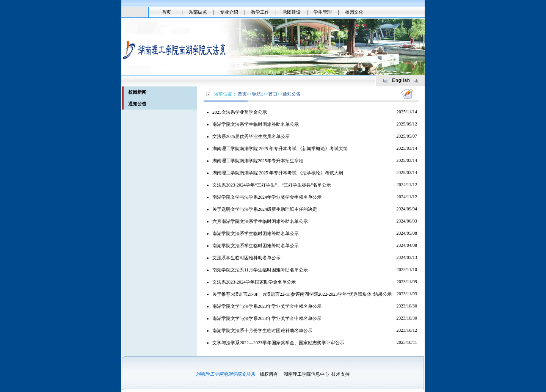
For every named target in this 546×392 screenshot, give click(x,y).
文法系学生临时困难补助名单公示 (246, 258)
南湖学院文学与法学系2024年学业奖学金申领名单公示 (267, 197)
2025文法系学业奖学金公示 (240, 112)
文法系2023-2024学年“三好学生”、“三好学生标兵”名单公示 (272, 185)
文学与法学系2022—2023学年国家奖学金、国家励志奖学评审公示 (278, 343)
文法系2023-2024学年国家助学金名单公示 (254, 282)
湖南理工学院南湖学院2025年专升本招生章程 (258, 161)
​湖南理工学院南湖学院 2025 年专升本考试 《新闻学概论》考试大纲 (280, 149)
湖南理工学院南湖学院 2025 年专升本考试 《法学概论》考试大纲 (278, 173)
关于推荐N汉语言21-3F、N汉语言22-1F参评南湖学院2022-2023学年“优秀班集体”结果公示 (302, 294)
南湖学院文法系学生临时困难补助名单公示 (256, 124)
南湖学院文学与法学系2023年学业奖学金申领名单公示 (267, 306)
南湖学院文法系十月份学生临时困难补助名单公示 (262, 331)
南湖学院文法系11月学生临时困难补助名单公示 (260, 270)
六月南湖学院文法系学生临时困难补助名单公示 (260, 221)
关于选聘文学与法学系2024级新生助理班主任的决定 (265, 209)
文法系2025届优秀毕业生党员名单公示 (251, 136)
